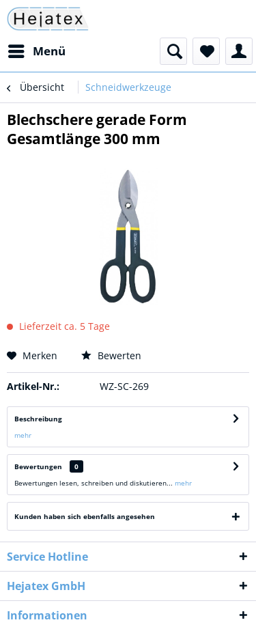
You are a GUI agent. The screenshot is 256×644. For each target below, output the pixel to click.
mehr (23, 435)
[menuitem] (36, 51)
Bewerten (111, 355)
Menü (37, 50)
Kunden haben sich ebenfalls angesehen (85, 516)
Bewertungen (38, 466)
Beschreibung (38, 419)
